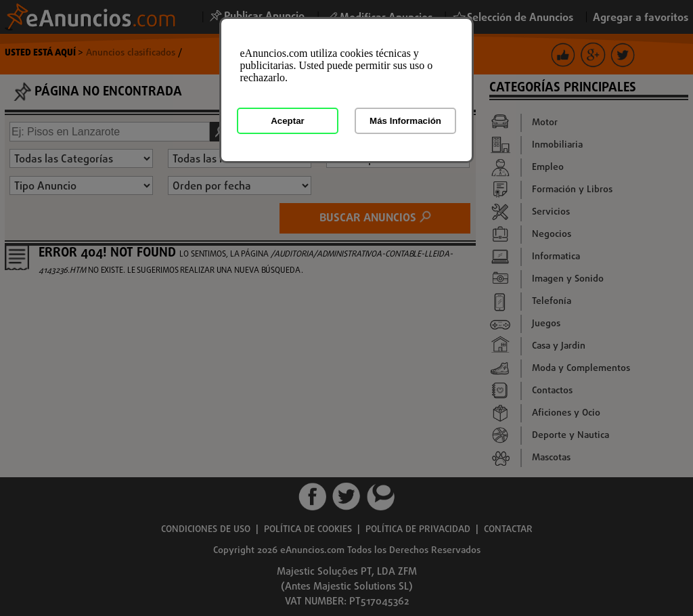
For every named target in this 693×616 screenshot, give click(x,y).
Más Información (405, 121)
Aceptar (288, 121)
